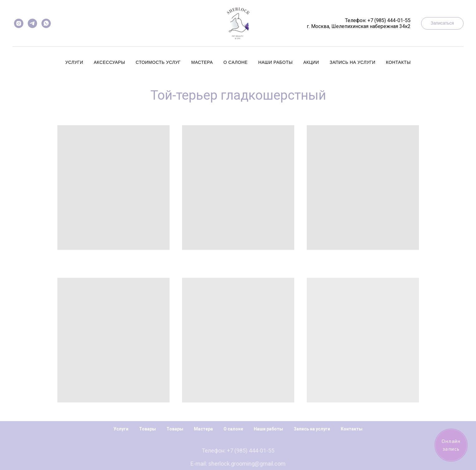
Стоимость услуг (158, 62)
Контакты (398, 62)
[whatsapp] (46, 23)
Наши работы (276, 62)
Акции (311, 62)
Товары (147, 429)
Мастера (202, 62)
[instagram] (19, 23)
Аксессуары (110, 62)
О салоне (236, 62)
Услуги (74, 62)
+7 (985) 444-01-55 (389, 20)
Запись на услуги (352, 62)
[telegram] (32, 23)
